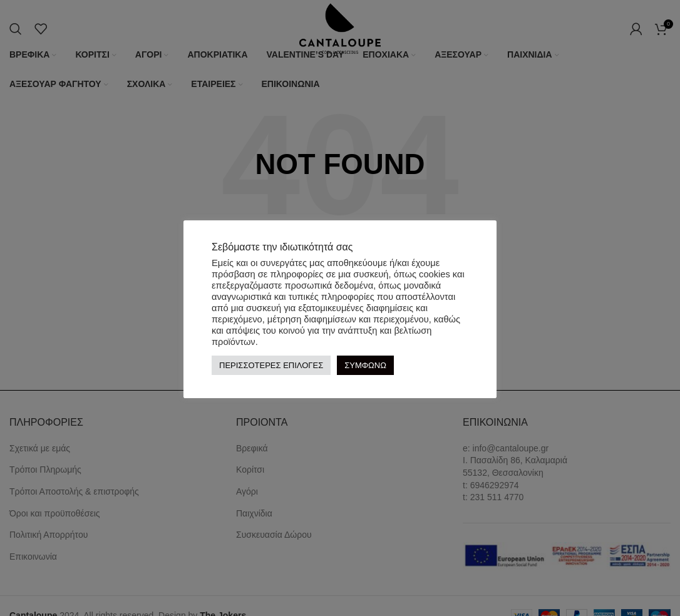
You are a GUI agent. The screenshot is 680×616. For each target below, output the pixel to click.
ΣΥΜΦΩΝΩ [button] (365, 365)
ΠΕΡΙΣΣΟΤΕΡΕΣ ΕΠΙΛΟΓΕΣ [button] (271, 365)
